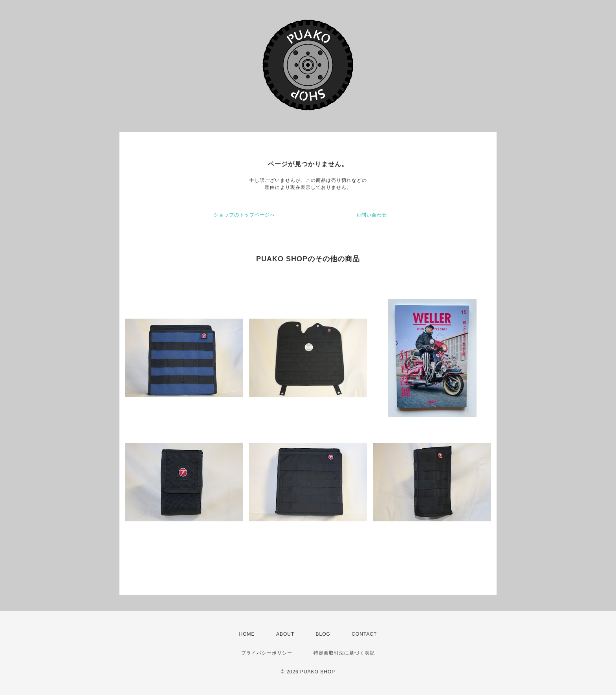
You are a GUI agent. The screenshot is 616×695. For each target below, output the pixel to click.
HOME (247, 634)
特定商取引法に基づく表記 (344, 653)
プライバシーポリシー (267, 653)
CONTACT (364, 634)
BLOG (323, 634)
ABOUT (285, 634)
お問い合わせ (372, 215)
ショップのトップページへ (244, 215)
